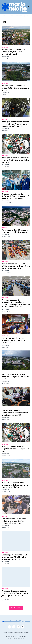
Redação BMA (6, 57)
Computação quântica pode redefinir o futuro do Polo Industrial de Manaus (14, 521)
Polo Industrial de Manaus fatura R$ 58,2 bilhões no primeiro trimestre (13, 52)
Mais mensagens (16, 608)
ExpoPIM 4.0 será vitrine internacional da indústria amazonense (13, 341)
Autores (10, 632)
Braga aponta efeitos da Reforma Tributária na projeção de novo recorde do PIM (16, 196)
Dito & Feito (20, 16)
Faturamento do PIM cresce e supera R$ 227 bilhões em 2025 (15, 231)
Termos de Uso (18, 632)
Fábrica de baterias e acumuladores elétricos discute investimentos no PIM (16, 413)
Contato (26, 632)
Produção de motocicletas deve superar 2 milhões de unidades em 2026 (15, 160)
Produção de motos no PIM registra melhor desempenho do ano (16, 449)
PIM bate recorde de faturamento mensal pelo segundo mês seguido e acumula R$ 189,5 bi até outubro (16, 303)
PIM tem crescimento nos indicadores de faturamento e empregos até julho (15, 485)
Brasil (28, 16)
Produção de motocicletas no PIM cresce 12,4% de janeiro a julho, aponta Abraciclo (15, 593)
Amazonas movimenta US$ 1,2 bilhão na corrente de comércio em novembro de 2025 (16, 266)
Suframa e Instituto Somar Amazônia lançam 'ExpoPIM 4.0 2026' (15, 377)
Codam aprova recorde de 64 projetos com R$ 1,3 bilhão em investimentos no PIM (15, 557)
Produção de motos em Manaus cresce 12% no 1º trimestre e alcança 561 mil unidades (15, 124)
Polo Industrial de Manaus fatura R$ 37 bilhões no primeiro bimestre (16, 88)
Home (3, 16)
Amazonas (10, 16)
